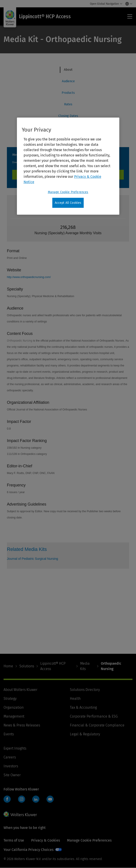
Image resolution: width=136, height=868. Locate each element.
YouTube (50, 799)
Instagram (22, 799)
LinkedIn (36, 799)
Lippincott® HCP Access (53, 666)
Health (75, 699)
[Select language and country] (128, 4)
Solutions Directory (85, 690)
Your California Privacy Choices (28, 850)
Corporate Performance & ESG (94, 716)
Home (8, 666)
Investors (11, 766)
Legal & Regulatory (85, 734)
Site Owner (12, 775)
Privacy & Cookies (46, 840)
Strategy (10, 699)
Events (9, 734)
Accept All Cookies (68, 203)
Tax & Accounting (83, 707)
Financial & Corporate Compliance (97, 725)
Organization (14, 707)
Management (14, 716)
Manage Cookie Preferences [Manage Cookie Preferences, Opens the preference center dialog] (68, 192)
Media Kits (85, 666)
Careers (10, 757)
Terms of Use (14, 840)
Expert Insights (15, 748)
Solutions (27, 666)
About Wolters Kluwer (20, 690)
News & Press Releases (22, 725)
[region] (68, 166)
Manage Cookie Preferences (89, 840)
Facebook (7, 799)
